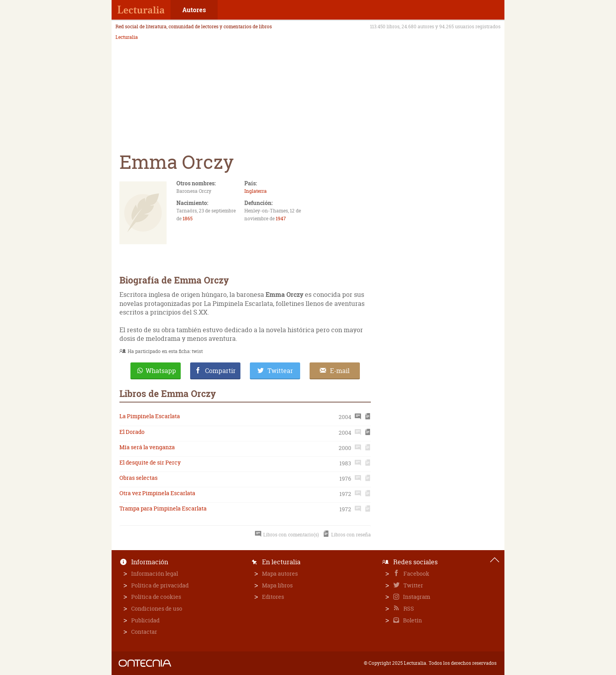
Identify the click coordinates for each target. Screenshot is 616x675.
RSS (408, 608)
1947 (281, 219)
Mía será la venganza (147, 447)
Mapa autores (280, 573)
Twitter (413, 585)
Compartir (220, 371)
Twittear (280, 371)
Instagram (416, 597)
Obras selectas (138, 478)
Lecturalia (127, 37)
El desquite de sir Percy (150, 462)
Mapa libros (277, 585)
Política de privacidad (160, 585)
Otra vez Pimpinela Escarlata (157, 493)
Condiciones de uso (157, 608)
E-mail (340, 371)
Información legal (155, 573)
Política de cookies (156, 597)
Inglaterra (256, 191)
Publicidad (145, 620)
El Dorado (132, 432)
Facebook (416, 573)
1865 (188, 219)
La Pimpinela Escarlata (150, 416)
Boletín (412, 620)
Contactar (144, 632)
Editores (273, 597)
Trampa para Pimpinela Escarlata (163, 508)
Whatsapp (161, 371)
